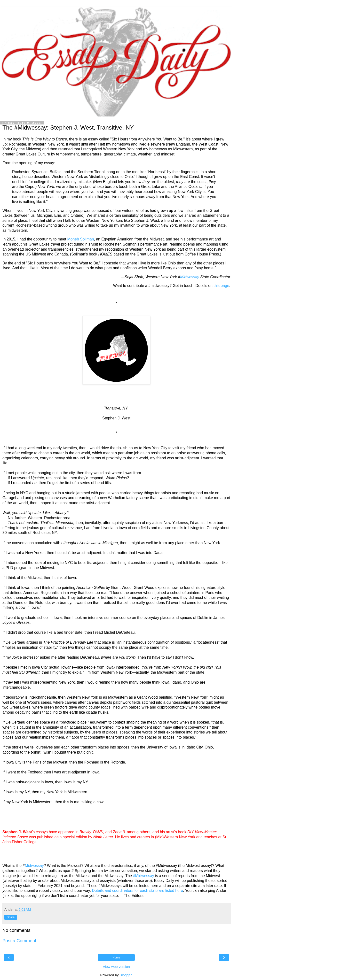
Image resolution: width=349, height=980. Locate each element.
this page (221, 286)
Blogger (126, 975)
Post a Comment (19, 941)
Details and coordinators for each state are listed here (137, 891)
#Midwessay (144, 876)
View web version (116, 967)
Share (11, 917)
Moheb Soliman (81, 239)
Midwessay (190, 277)
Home (116, 957)
